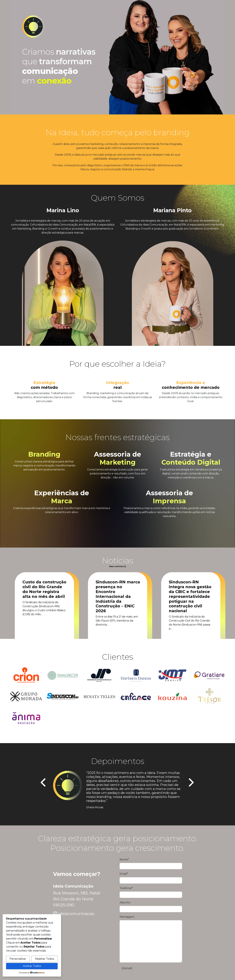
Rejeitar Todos (45, 959)
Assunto (125, 902)
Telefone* (126, 888)
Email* (124, 874)
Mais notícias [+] (118, 566)
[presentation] (43, 783)
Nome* (124, 859)
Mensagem (127, 917)
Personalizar (18, 959)
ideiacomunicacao (76, 914)
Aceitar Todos (32, 966)
